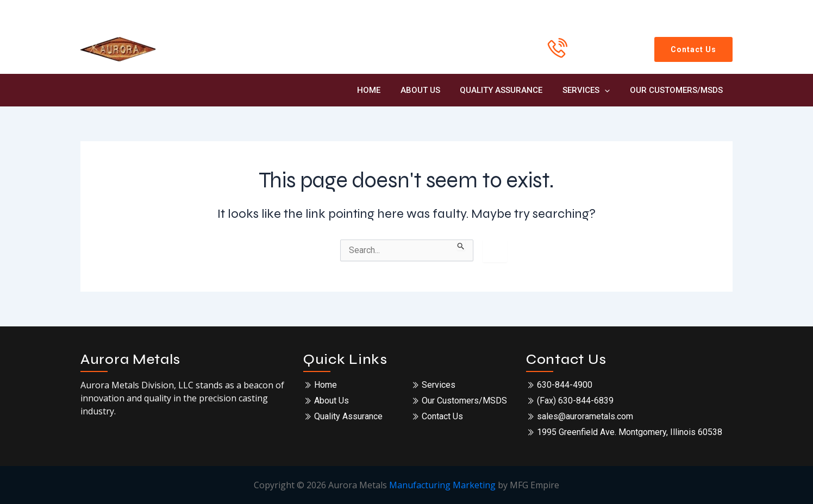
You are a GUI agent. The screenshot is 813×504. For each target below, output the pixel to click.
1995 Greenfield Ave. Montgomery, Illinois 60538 (630, 432)
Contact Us (442, 416)
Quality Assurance (510, 90)
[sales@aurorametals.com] (676, 12)
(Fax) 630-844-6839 (575, 401)
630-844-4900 (601, 58)
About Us (433, 90)
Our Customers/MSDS (678, 90)
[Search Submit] (461, 245)
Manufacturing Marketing (442, 485)
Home (385, 90)
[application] (610, 90)
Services (592, 90)
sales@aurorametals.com (585, 416)
